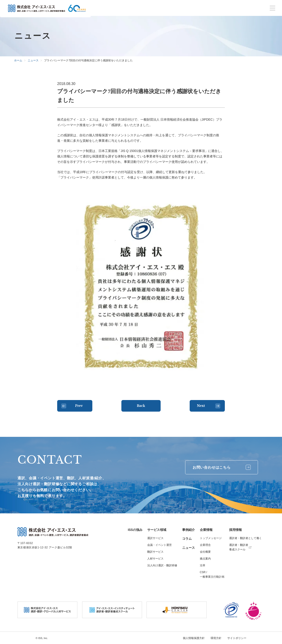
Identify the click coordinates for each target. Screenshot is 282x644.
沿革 (203, 565)
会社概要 (205, 552)
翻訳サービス (155, 552)
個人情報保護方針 (194, 638)
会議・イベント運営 (159, 545)
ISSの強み (135, 530)
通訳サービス (155, 538)
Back (141, 406)
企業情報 (206, 530)
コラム (187, 539)
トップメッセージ (211, 538)
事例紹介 (189, 530)
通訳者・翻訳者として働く (245, 538)
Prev (72, 406)
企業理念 (205, 545)
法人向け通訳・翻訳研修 (162, 565)
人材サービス (155, 559)
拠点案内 (205, 559)
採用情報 (235, 530)
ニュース (189, 548)
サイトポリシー (237, 638)
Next (209, 406)
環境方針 (216, 638)
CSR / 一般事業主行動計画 (212, 574)
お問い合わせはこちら (222, 467)
